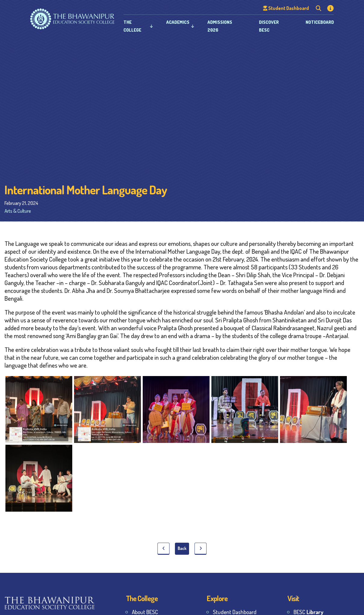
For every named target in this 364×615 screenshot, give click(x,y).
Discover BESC (269, 26)
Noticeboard (320, 22)
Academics (178, 22)
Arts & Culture (18, 211)
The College (132, 26)
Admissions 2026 (220, 26)
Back (182, 548)
